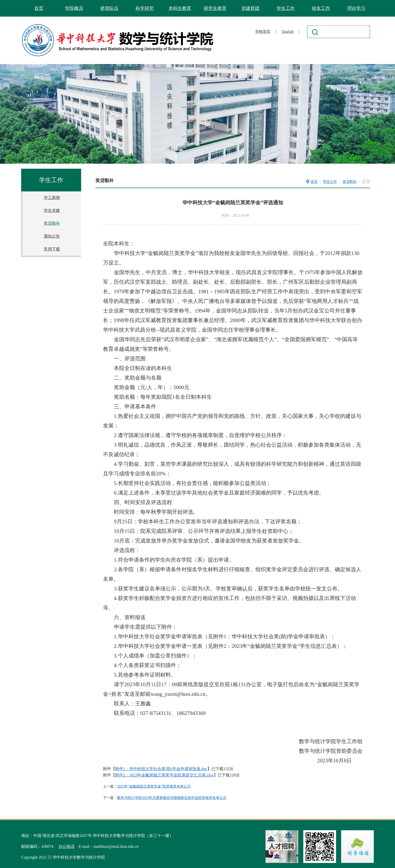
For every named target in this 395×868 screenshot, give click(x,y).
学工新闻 (52, 198)
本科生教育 (180, 8)
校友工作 (321, 8)
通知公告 (52, 236)
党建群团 (250, 8)
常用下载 (52, 249)
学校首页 (263, 32)
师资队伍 (109, 8)
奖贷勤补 (52, 223)
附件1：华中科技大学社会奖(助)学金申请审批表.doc (161, 769)
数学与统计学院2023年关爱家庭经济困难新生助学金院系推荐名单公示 (172, 798)
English (288, 32)
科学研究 (145, 8)
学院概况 (74, 8)
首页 (39, 8)
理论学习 (356, 8)
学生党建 (52, 210)
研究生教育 (215, 8)
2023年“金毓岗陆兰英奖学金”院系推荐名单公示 (154, 786)
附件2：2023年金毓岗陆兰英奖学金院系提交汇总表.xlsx (164, 775)
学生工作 (286, 8)
